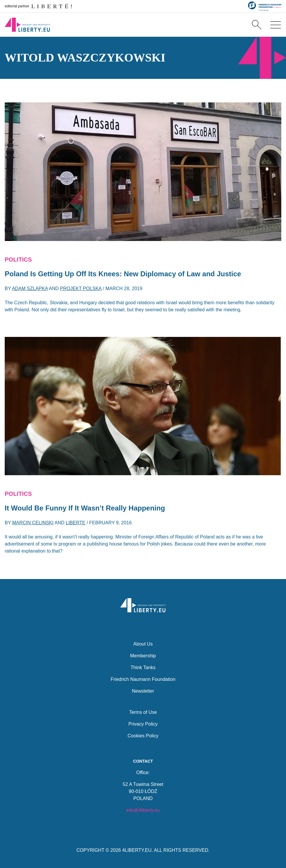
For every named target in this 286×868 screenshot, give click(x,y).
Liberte (76, 523)
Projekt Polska (81, 288)
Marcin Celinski (33, 523)
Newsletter (143, 690)
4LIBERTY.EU (137, 850)
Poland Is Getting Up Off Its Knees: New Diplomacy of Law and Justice (123, 274)
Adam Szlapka (30, 288)
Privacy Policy (143, 723)
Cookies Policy (143, 735)
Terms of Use (143, 711)
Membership (143, 655)
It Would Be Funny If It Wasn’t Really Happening (85, 508)
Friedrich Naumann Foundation (143, 678)
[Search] (257, 25)
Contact (143, 761)
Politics (18, 260)
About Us (143, 643)
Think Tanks (143, 667)
